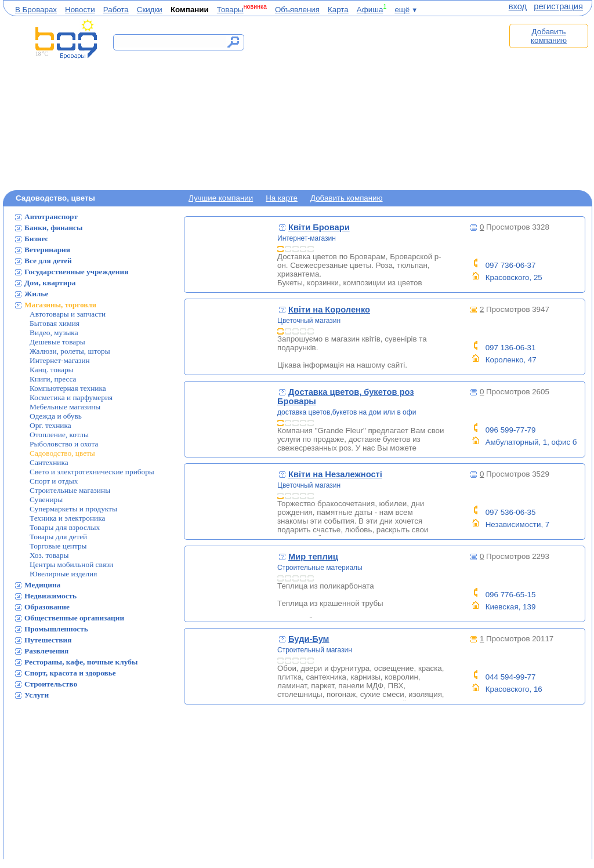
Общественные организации (74, 618)
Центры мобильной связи (71, 564)
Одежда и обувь (56, 416)
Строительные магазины (70, 490)
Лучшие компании (221, 198)
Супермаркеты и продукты (73, 509)
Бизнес (37, 239)
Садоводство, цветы (62, 453)
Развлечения (46, 651)
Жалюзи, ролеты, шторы (70, 351)
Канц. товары (52, 370)
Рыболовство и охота (64, 444)
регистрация (558, 6)
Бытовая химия (55, 323)
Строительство (51, 684)
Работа (116, 10)
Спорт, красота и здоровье (70, 673)
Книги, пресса (53, 379)
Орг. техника (50, 425)
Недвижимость (50, 596)
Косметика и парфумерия (71, 397)
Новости (80, 10)
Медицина (42, 585)
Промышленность (56, 629)
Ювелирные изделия (63, 574)
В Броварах (36, 10)
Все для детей (48, 261)
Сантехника (49, 462)
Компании (190, 10)
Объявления (297, 10)
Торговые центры (58, 546)
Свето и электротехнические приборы (92, 472)
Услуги (37, 695)
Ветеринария (47, 250)
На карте (282, 198)
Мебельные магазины (65, 407)
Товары (230, 10)
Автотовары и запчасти (68, 314)
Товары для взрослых (65, 527)
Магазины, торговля (60, 305)
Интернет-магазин (60, 360)
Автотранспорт (51, 217)
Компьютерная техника (68, 388)
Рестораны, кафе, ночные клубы (81, 662)
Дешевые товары (57, 342)
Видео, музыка (54, 333)
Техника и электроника (67, 518)
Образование (47, 607)
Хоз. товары (49, 555)
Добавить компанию (549, 36)
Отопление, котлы (59, 435)
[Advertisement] (381, 103)
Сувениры (46, 500)
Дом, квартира (50, 283)
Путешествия (48, 640)
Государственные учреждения (76, 272)
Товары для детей (58, 537)
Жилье (36, 294)
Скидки (150, 10)
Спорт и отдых (54, 481)
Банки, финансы (53, 228)
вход (518, 6)
